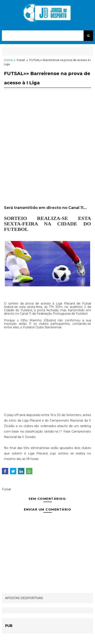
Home (8, 60)
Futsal (21, 60)
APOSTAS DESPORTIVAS (24, 598)
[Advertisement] (47, 152)
